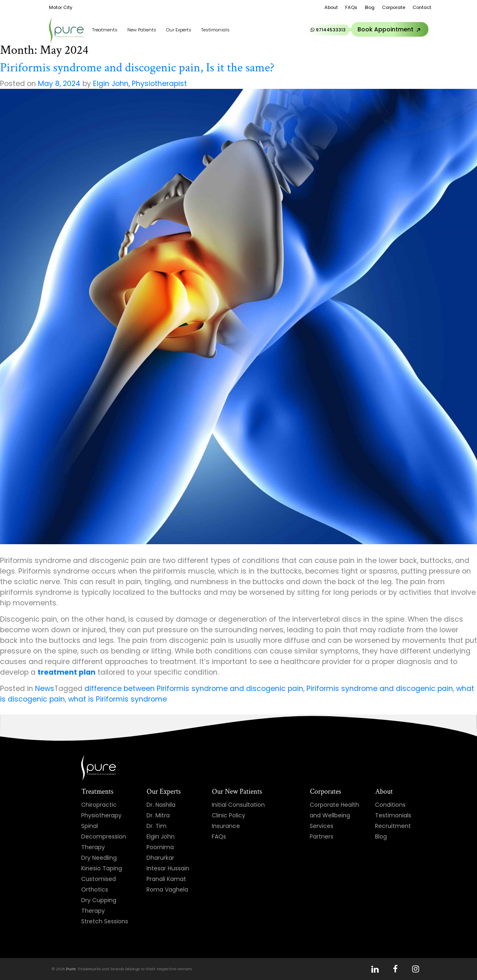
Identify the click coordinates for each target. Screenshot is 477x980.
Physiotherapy (101, 815)
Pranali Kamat (166, 879)
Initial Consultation (238, 805)
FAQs (351, 7)
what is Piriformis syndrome (118, 699)
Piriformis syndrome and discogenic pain (380, 689)
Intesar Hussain (168, 868)
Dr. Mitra (158, 815)
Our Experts (179, 30)
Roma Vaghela (167, 890)
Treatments (105, 30)
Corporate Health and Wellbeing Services (334, 815)
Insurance (226, 826)
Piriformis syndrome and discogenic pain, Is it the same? (137, 68)
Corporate (394, 7)
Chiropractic (99, 805)
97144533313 (328, 30)
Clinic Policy (229, 815)
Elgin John (161, 837)
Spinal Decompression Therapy (104, 837)
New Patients (142, 30)
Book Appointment (390, 30)
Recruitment (393, 826)
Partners (322, 837)
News (45, 689)
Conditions (390, 805)
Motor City (61, 7)
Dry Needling (99, 858)
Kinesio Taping (102, 868)
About (331, 7)
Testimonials (215, 30)
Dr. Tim (156, 826)
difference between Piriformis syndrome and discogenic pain (194, 689)
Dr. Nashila (161, 805)
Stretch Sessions (105, 921)
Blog (370, 7)
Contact (422, 7)
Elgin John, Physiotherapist (140, 84)
